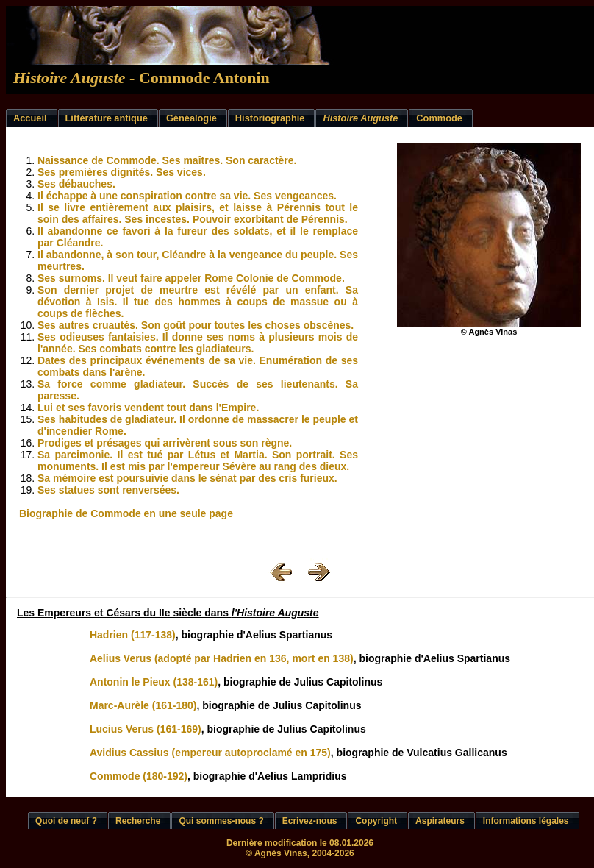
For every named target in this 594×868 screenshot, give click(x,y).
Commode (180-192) (139, 776)
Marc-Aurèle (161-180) (143, 705)
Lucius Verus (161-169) (146, 729)
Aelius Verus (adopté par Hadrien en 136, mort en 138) (222, 658)
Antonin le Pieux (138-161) (154, 682)
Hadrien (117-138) (133, 635)
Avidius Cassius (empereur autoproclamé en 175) (210, 753)
